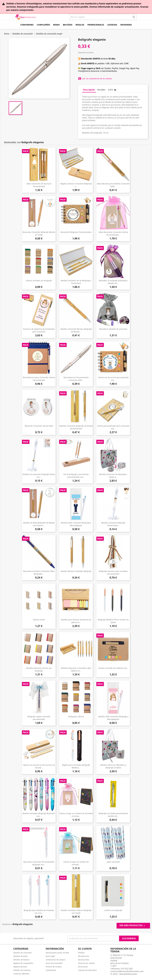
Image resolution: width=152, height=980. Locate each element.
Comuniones (27, 25)
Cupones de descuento (87, 970)
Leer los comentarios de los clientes (95, 79)
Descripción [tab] (89, 90)
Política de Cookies (54, 967)
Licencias (112, 25)
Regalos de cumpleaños (23, 963)
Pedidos (81, 953)
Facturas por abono (86, 963)
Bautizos (68, 25)
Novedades (126, 25)
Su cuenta (85, 949)
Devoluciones (84, 960)
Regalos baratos (20, 967)
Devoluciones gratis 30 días (57, 953)
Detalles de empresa (22, 970)
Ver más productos (133, 926)
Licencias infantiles (21, 974)
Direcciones (83, 967)
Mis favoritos (84, 956)
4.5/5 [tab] (112, 90)
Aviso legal (50, 956)
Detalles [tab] (101, 90)
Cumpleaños (43, 25)
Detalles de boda (20, 956)
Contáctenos (51, 970)
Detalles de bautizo (21, 960)
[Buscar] (103, 17)
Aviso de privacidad (54, 963)
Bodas (56, 25)
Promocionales (96, 25)
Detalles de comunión (22, 953)
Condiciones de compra (56, 960)
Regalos (80, 25)
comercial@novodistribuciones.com (127, 971)
